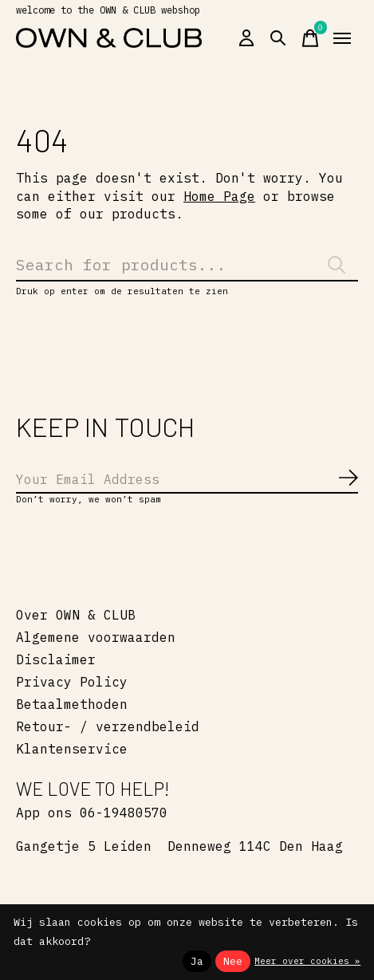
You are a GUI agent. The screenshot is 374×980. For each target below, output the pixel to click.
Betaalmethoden (72, 704)
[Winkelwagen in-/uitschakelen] (310, 38)
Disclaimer (56, 659)
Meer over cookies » (307, 961)
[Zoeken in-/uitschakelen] (278, 38)
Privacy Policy (72, 682)
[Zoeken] (187, 264)
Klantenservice (72, 749)
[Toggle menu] (342, 38)
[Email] (187, 480)
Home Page (219, 196)
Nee (233, 961)
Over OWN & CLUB (76, 615)
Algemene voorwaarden (96, 637)
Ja (197, 961)
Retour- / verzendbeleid (108, 726)
